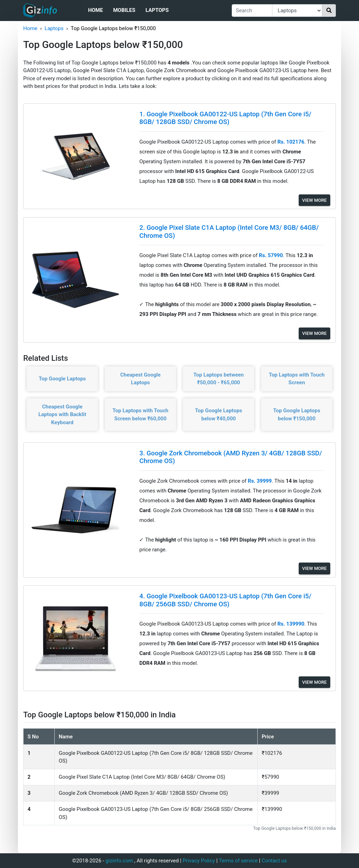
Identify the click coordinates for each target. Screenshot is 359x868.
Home (96, 10)
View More (314, 200)
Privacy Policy (199, 861)
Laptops (157, 10)
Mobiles (124, 10)
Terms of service (238, 861)
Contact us (274, 861)
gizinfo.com (119, 861)
